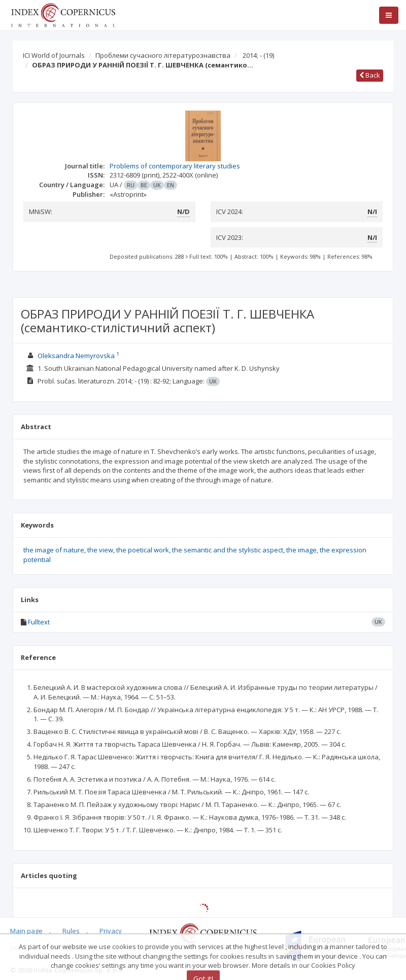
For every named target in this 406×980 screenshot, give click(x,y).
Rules (71, 931)
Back (370, 75)
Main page (26, 931)
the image (301, 550)
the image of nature (54, 550)
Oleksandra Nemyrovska (76, 356)
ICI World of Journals (54, 55)
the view (100, 550)
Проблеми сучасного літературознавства (163, 55)
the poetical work (143, 550)
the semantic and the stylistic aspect (228, 550)
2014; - (258, 55)
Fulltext (39, 622)
